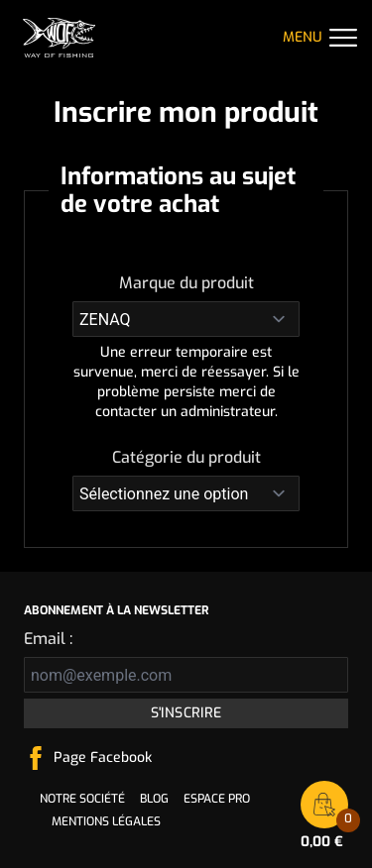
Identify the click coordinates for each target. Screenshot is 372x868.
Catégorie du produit (186, 457)
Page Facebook (103, 758)
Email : (48, 639)
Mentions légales (106, 821)
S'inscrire (186, 713)
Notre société (82, 799)
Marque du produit (186, 283)
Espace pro (217, 799)
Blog (154, 799)
